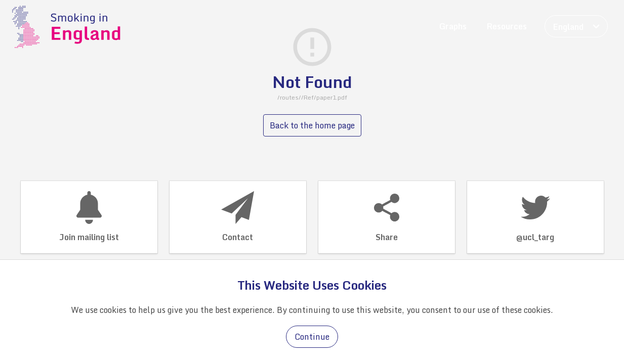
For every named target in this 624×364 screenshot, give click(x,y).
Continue (312, 337)
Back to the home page (312, 125)
